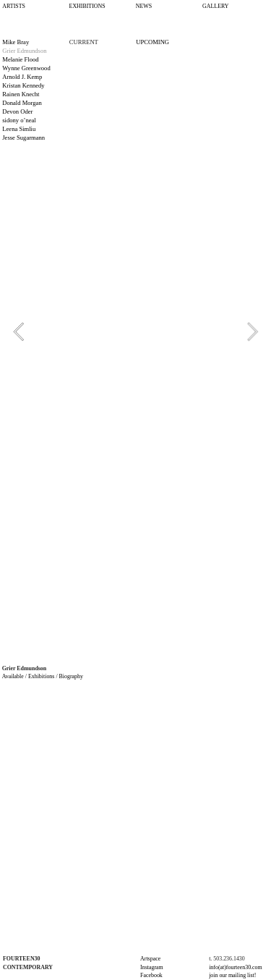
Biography (71, 676)
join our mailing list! (232, 975)
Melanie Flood (20, 59)
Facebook (151, 975)
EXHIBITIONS (87, 6)
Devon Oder (17, 111)
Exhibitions (41, 676)
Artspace (150, 959)
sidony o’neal (19, 120)
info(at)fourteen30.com (236, 967)
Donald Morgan (22, 103)
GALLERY (215, 6)
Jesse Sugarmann (23, 138)
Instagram (152, 967)
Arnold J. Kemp (22, 77)
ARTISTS (14, 6)
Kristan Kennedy (23, 85)
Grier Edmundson (24, 51)
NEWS (144, 6)
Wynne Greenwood (26, 68)
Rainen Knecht (21, 94)
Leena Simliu (19, 129)
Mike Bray (16, 42)
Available (14, 676)
